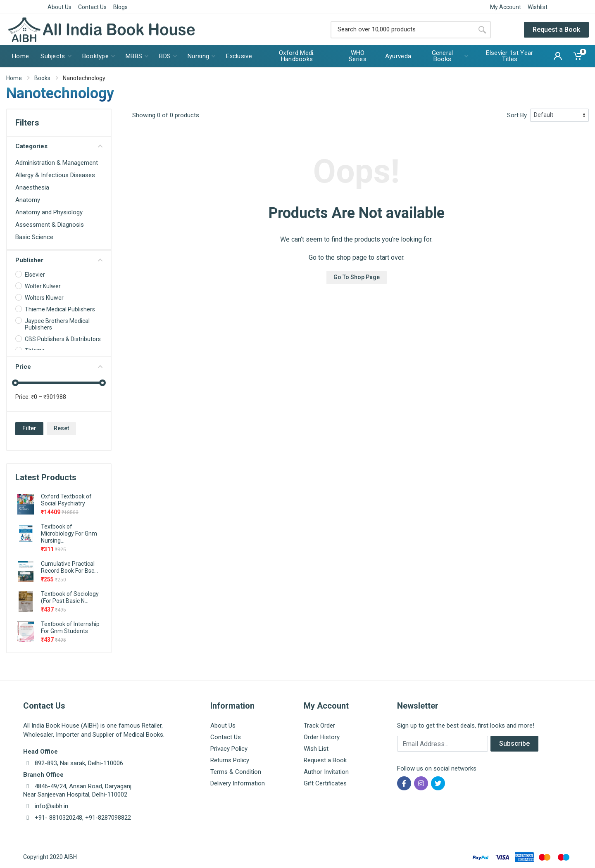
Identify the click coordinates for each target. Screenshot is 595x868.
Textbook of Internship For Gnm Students (70, 627)
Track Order (319, 726)
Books (42, 78)
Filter (29, 428)
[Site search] (402, 30)
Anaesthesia (32, 187)
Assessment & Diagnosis (50, 225)
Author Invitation (326, 772)
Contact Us (92, 7)
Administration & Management (57, 163)
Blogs (120, 7)
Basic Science (34, 237)
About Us (59, 7)
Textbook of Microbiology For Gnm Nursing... (69, 534)
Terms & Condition (236, 772)
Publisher (59, 260)
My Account (506, 7)
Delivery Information (238, 783)
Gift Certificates (325, 783)
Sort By (517, 115)
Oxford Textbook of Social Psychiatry (66, 500)
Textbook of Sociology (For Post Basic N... (70, 597)
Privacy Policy (229, 749)
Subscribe (514, 743)
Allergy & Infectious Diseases (55, 175)
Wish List (316, 749)
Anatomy (28, 200)
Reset (61, 428)
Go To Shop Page (357, 277)
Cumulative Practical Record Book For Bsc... (69, 567)
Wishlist (538, 7)
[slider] (15, 383)
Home (14, 78)
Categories (59, 146)
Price (59, 367)
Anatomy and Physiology (49, 212)
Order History (322, 737)
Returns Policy (230, 760)
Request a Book (556, 30)
